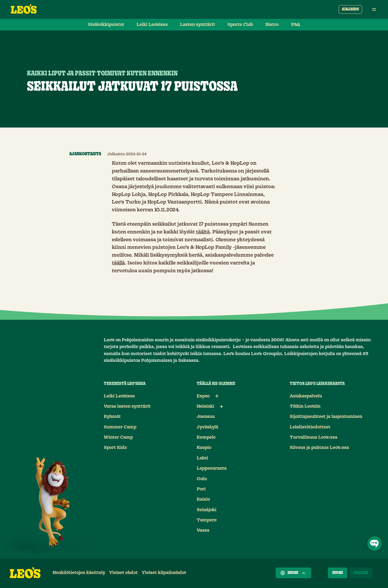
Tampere (207, 520)
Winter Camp (118, 437)
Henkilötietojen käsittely (79, 573)
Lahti (202, 458)
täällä (118, 263)
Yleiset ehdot (123, 573)
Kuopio (204, 448)
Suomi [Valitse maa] (293, 573)
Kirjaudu (350, 9)
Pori (201, 489)
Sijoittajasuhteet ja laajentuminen (326, 417)
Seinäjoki (207, 510)
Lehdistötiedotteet (310, 427)
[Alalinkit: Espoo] (217, 396)
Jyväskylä (207, 427)
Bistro (272, 25)
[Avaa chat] (375, 544)
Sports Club (240, 25)
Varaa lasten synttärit (127, 406)
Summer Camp (120, 427)
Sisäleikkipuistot (106, 25)
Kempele (206, 437)
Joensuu (206, 417)
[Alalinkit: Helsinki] (221, 407)
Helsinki (205, 406)
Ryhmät (112, 417)
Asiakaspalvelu (306, 396)
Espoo (203, 396)
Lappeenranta (212, 468)
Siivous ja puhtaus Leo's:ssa (319, 448)
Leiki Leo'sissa (152, 25)
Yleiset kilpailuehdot (164, 573)
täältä (203, 232)
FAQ (296, 25)
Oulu (202, 479)
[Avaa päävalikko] (374, 9)
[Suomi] (338, 573)
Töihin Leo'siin (305, 406)
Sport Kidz (115, 448)
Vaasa (203, 530)
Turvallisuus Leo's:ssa (313, 437)
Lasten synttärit (198, 25)
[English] (361, 573)
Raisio (203, 499)
